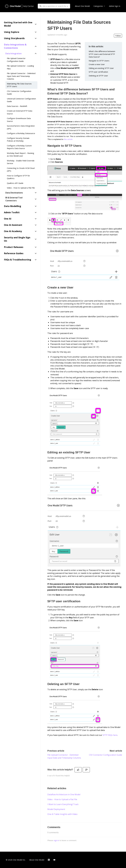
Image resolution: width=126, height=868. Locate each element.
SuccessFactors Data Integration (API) (21, 127)
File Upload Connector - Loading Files (20, 67)
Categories (99, 6)
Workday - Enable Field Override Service (21, 162)
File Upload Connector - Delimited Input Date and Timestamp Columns (21, 76)
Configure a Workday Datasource (21, 133)
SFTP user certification (98, 72)
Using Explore (12, 32)
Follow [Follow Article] (118, 36)
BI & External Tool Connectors (14, 199)
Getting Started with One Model (18, 24)
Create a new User (97, 64)
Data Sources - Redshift (17, 106)
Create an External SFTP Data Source (20, 112)
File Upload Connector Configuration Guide (16, 60)
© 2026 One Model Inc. (16, 860)
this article (68, 139)
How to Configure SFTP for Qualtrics (18, 177)
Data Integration (14, 53)
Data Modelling (13, 206)
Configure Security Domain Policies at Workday (18, 140)
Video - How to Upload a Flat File (62, 799)
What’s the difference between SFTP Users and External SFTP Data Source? (102, 54)
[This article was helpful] (78, 770)
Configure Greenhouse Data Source (19, 120)
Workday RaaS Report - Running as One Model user (20, 155)
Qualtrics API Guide (15, 183)
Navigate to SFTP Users (99, 61)
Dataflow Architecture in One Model (64, 794)
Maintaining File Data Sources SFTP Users (19, 85)
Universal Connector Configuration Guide (21, 100)
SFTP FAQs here (110, 735)
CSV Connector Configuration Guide (106, 755)
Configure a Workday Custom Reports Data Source (19, 147)
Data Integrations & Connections (15, 46)
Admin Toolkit (12, 212)
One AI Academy (13, 231)
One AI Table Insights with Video (62, 814)
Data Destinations (14, 193)
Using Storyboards (14, 38)
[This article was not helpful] (86, 770)
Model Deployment (56, 809)
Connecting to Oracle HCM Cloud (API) (21, 170)
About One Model (82, 6)
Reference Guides (14, 253)
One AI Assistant (13, 225)
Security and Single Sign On (17, 239)
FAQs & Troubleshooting (18, 260)
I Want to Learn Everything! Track (63, 804)
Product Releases (14, 247)
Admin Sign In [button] (115, 6)
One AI (8, 219)
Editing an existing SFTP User (101, 68)
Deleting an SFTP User (98, 76)
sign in (56, 840)
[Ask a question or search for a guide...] (54, 6)
